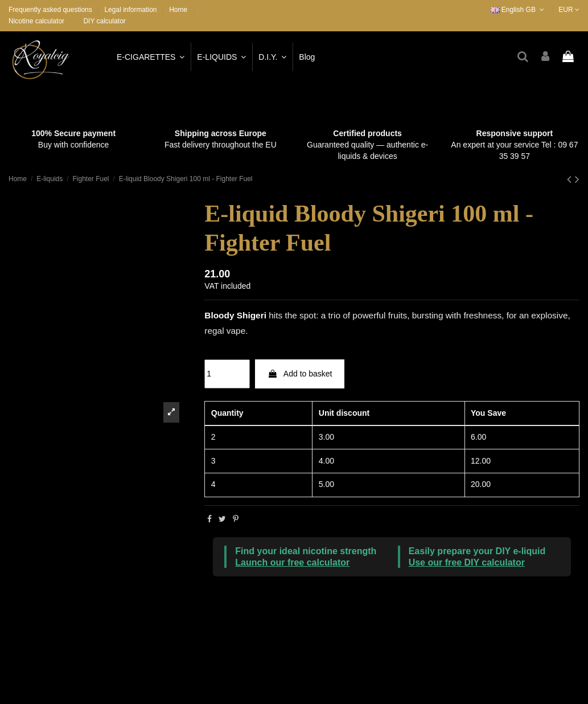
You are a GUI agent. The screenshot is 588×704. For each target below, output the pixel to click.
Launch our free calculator (292, 562)
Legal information (131, 10)
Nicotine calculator (36, 21)
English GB (519, 10)
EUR (569, 10)
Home (178, 10)
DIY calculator (104, 21)
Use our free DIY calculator (467, 562)
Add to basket (300, 374)
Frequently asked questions (51, 10)
